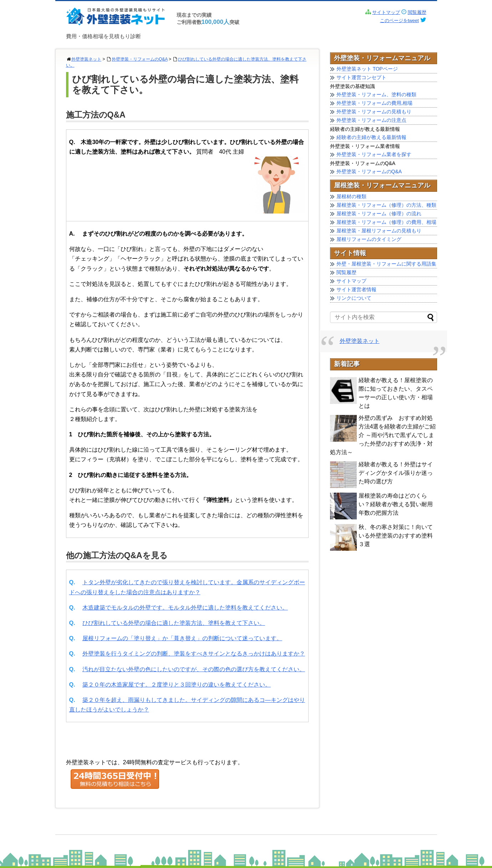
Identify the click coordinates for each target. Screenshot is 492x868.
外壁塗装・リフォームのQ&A (140, 59)
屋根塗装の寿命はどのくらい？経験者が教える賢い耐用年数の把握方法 (396, 504)
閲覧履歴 (417, 12)
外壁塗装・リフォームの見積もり (374, 112)
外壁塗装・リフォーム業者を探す (374, 154)
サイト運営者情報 (356, 289)
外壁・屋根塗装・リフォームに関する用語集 (386, 264)
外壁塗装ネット (86, 59)
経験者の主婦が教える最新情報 (371, 137)
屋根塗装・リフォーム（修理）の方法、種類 (386, 205)
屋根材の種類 (351, 196)
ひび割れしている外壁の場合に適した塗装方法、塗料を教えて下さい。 (174, 623)
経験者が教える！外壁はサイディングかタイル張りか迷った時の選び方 (396, 473)
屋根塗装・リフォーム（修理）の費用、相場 (386, 222)
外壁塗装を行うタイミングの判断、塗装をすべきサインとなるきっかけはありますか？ (194, 654)
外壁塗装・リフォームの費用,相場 (375, 103)
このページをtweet (399, 20)
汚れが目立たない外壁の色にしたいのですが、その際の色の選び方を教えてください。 (194, 669)
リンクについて (354, 298)
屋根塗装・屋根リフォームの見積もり (379, 231)
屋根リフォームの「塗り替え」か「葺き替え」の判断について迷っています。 (182, 638)
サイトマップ (386, 12)
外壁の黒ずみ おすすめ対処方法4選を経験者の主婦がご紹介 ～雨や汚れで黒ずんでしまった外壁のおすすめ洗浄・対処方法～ (383, 435)
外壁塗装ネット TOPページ (367, 69)
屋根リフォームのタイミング (369, 239)
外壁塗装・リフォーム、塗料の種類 (376, 94)
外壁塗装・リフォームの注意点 (371, 120)
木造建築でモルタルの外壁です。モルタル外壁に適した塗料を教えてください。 (185, 608)
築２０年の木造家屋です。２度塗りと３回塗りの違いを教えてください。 (177, 685)
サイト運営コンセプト (361, 77)
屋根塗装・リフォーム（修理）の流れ (379, 214)
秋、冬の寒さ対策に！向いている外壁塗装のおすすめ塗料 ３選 (396, 536)
